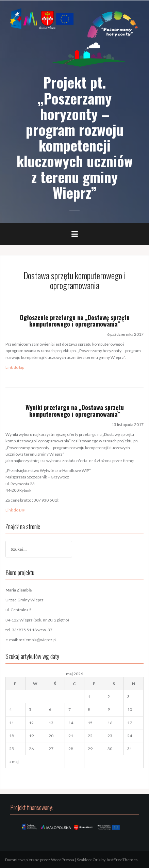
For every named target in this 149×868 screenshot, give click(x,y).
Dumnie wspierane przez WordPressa (40, 860)
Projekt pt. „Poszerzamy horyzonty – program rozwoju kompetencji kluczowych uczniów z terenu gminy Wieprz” (75, 137)
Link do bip (15, 367)
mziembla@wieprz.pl (38, 640)
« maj (14, 762)
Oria (97, 860)
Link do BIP (15, 510)
